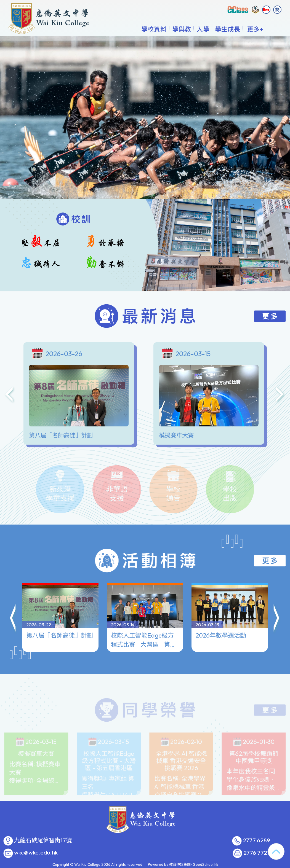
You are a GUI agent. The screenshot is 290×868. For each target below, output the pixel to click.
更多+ (255, 29)
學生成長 (228, 29)
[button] (13, 614)
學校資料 (154, 29)
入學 (203, 29)
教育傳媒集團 (180, 864)
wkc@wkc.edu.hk (36, 853)
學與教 (182, 29)
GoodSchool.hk (205, 864)
